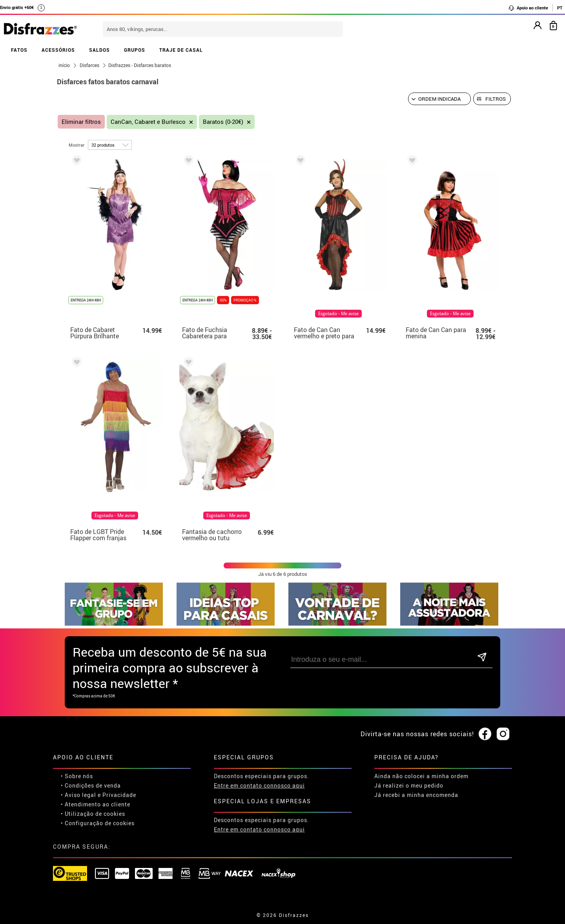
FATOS (19, 50)
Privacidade (119, 795)
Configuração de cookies (100, 823)
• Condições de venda (91, 785)
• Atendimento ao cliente (96, 804)
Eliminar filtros (81, 122)
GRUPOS (135, 50)
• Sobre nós (77, 776)
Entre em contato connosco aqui (259, 785)
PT (560, 8)
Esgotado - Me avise (338, 314)
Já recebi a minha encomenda (416, 795)
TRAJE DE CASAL (181, 50)
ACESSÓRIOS (58, 50)
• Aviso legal (78, 795)
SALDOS (99, 50)
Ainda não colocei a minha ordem (421, 776)
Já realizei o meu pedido (409, 785)
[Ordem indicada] (439, 99)
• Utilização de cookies (93, 814)
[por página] (110, 145)
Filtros (496, 99)
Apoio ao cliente (528, 8)
